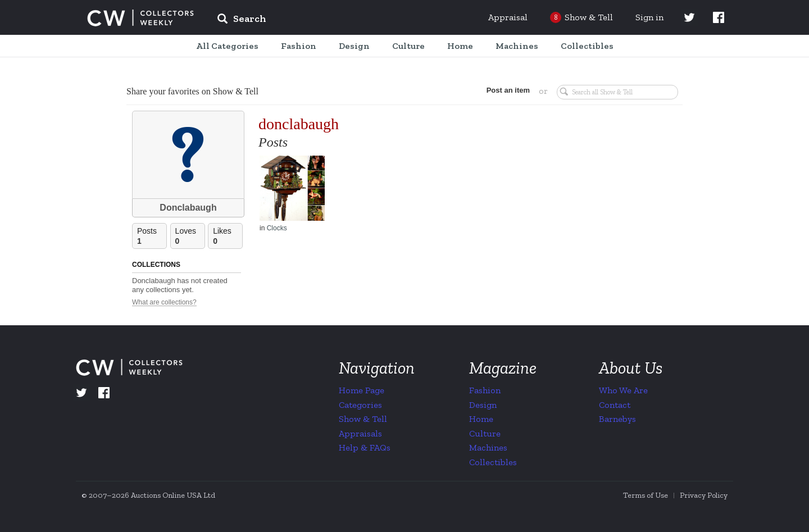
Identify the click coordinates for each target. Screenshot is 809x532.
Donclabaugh (188, 208)
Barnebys (617, 419)
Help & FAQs (365, 447)
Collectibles (493, 462)
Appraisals (360, 433)
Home (481, 419)
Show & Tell (363, 419)
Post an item (508, 90)
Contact (615, 405)
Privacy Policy (704, 495)
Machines (488, 447)
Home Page (362, 390)
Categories (360, 405)
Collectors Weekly (140, 18)
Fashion (485, 390)
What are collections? (164, 303)
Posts (152, 236)
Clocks (277, 228)
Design (483, 405)
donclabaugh (299, 124)
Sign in (649, 17)
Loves (190, 236)
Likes (228, 236)
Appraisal (508, 17)
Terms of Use (646, 495)
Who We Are (623, 390)
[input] (323, 20)
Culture (485, 433)
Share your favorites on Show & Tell (192, 91)
